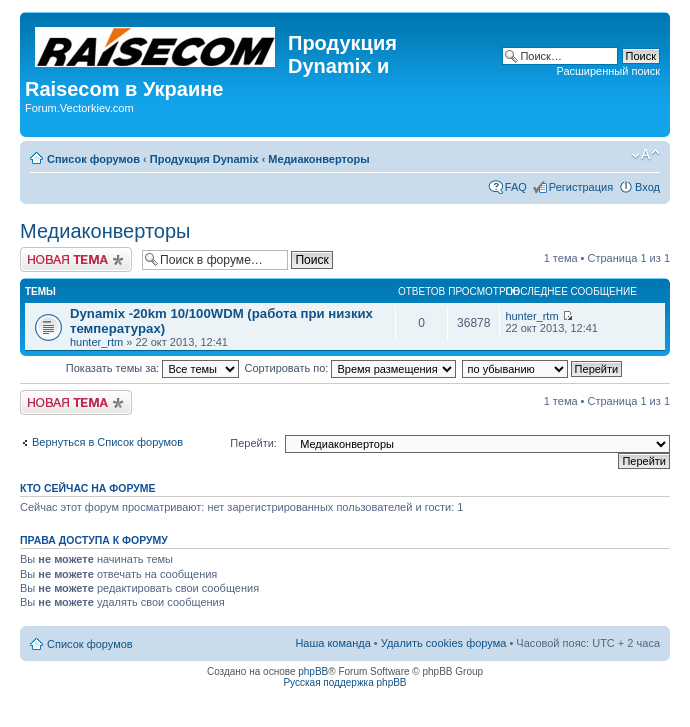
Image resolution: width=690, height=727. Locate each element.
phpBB (313, 671)
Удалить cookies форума (444, 643)
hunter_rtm (96, 342)
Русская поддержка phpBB (344, 682)
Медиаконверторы (318, 159)
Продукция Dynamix (204, 159)
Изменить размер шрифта (645, 155)
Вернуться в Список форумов (107, 442)
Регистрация (581, 187)
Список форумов (93, 159)
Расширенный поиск (608, 71)
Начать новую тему (76, 259)
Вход (647, 187)
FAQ (516, 187)
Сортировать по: (351, 368)
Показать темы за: (153, 368)
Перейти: (253, 443)
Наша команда (332, 643)
